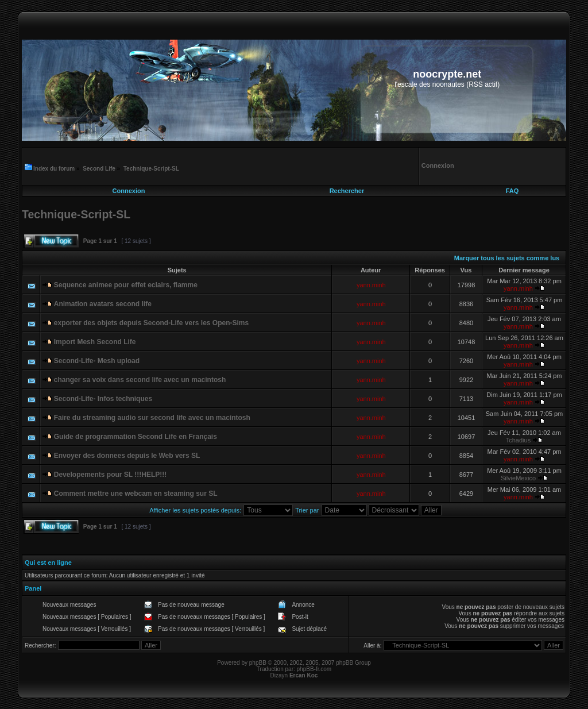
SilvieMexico (518, 478)
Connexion (129, 191)
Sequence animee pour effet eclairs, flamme (126, 285)
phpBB (258, 663)
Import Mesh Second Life (95, 342)
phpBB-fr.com (314, 669)
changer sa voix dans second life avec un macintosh (140, 380)
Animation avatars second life (103, 304)
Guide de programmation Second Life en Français (136, 437)
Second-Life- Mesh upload (97, 361)
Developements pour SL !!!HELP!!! (110, 475)
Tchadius (518, 440)
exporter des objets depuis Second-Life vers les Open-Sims (151, 323)
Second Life (99, 169)
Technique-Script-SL (151, 169)
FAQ (512, 191)
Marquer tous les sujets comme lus (507, 258)
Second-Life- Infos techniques (103, 399)
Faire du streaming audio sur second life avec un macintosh (152, 418)
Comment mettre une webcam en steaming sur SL (136, 494)
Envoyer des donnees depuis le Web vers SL (127, 456)
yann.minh (371, 285)
